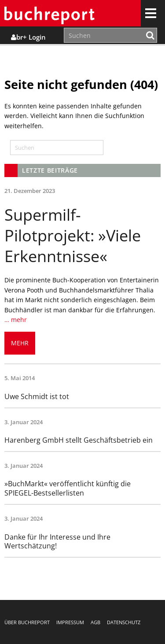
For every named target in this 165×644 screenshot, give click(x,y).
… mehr (16, 320)
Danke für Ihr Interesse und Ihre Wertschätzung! (57, 542)
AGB (95, 622)
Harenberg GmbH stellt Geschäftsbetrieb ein (79, 440)
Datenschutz (124, 622)
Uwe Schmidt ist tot (37, 396)
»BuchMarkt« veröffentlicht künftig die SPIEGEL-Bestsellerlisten (68, 488)
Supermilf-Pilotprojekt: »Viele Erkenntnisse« (73, 235)
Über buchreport (27, 622)
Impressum (70, 622)
